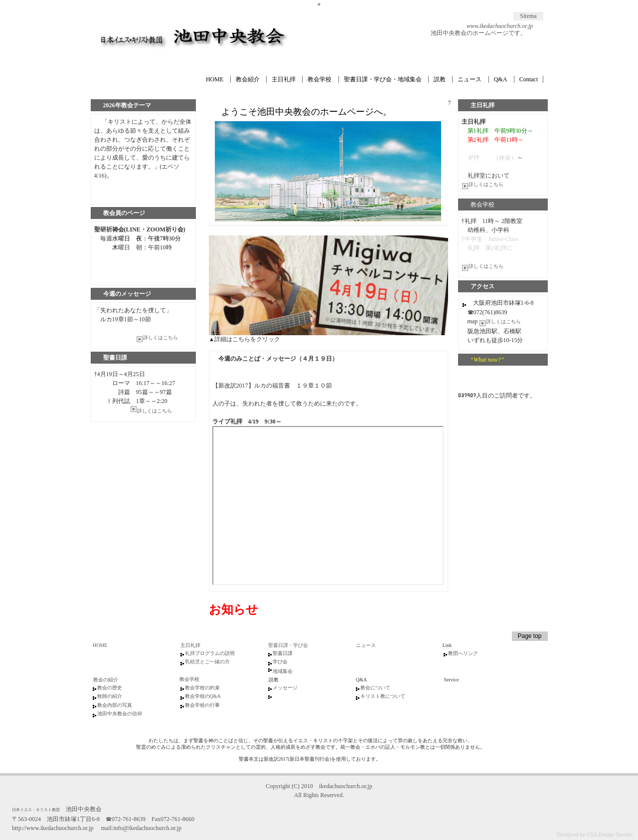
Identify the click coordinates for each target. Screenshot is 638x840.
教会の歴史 (110, 688)
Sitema (528, 16)
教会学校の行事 (202, 705)
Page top (529, 636)
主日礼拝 (284, 79)
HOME (215, 79)
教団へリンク (463, 653)
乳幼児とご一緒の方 (207, 662)
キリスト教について (383, 696)
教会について (375, 688)
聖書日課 (283, 653)
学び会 (280, 662)
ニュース (470, 79)
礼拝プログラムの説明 (210, 653)
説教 (440, 79)
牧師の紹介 (110, 696)
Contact (529, 79)
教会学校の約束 (202, 688)
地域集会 (283, 671)
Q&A (501, 79)
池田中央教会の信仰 (120, 714)
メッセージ (285, 688)
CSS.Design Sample (610, 835)
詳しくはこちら (482, 184)
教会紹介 (248, 79)
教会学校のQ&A (203, 696)
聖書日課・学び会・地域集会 (383, 79)
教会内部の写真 (115, 705)
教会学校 (319, 79)
